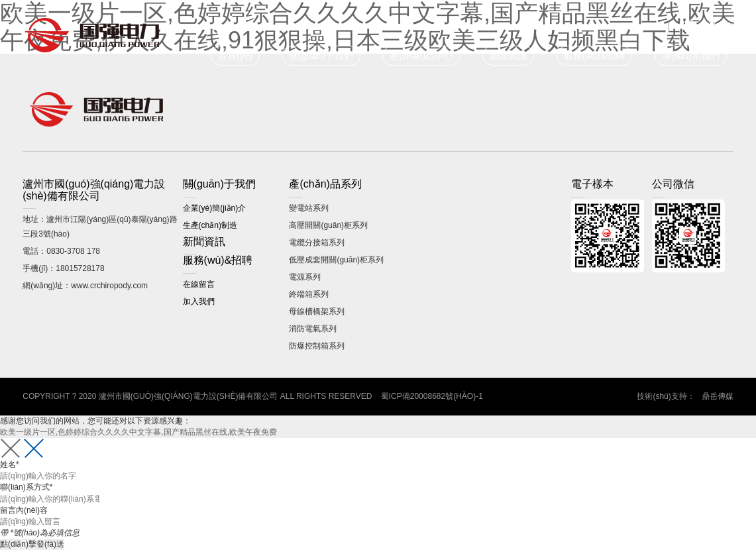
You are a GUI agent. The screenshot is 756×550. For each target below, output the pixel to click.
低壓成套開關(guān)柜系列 (336, 260)
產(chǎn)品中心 (421, 56)
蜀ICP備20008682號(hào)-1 (432, 396)
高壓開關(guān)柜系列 (328, 225)
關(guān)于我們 (321, 56)
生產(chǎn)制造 (210, 225)
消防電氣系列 (313, 329)
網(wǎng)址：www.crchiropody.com (85, 286)
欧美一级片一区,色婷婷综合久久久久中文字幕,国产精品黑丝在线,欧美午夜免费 (138, 432)
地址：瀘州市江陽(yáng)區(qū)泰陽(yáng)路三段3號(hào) (100, 227)
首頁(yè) (235, 56)
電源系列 (305, 277)
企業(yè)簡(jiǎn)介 (215, 208)
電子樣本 (718, 26)
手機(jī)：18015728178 (63, 268)
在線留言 (199, 284)
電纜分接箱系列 (317, 243)
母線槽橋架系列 (317, 311)
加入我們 (199, 302)
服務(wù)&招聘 (595, 56)
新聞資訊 (508, 56)
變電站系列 (309, 208)
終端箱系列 (309, 294)
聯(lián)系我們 (691, 56)
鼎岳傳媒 (718, 396)
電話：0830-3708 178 (61, 251)
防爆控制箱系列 (317, 346)
